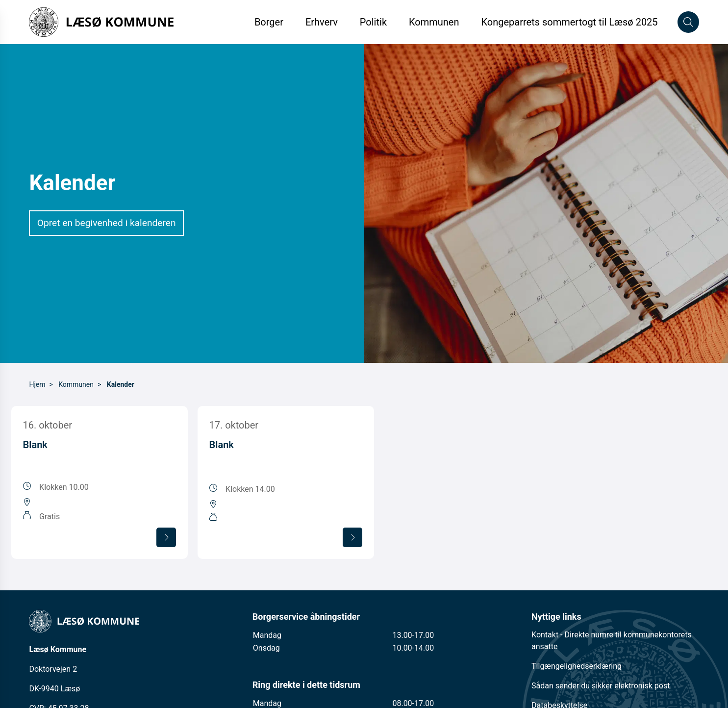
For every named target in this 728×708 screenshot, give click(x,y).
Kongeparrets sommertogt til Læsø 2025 (569, 22)
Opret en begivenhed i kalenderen (107, 223)
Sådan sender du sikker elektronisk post (601, 686)
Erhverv (323, 22)
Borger (269, 22)
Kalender (121, 384)
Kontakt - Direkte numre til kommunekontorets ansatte (612, 641)
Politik (373, 22)
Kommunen (434, 22)
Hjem (37, 384)
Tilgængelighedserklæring (577, 666)
